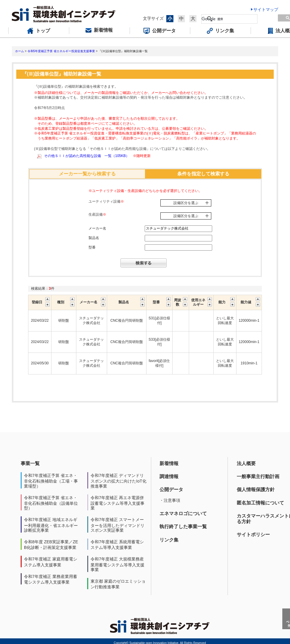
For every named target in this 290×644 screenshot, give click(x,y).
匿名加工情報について (260, 503)
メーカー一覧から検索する (87, 174)
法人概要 (246, 463)
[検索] (229, 19)
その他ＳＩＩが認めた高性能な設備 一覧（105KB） (87, 156)
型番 (92, 247)
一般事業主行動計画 (258, 476)
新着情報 (169, 463)
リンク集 (169, 540)
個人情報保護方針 (256, 490)
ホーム (20, 51)
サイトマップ (266, 9)
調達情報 (169, 476)
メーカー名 (97, 228)
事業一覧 (30, 463)
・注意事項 (170, 500)
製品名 (94, 238)
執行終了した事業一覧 (183, 527)
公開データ (171, 490)
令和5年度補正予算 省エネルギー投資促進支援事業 (61, 51)
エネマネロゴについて (183, 514)
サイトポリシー (253, 535)
